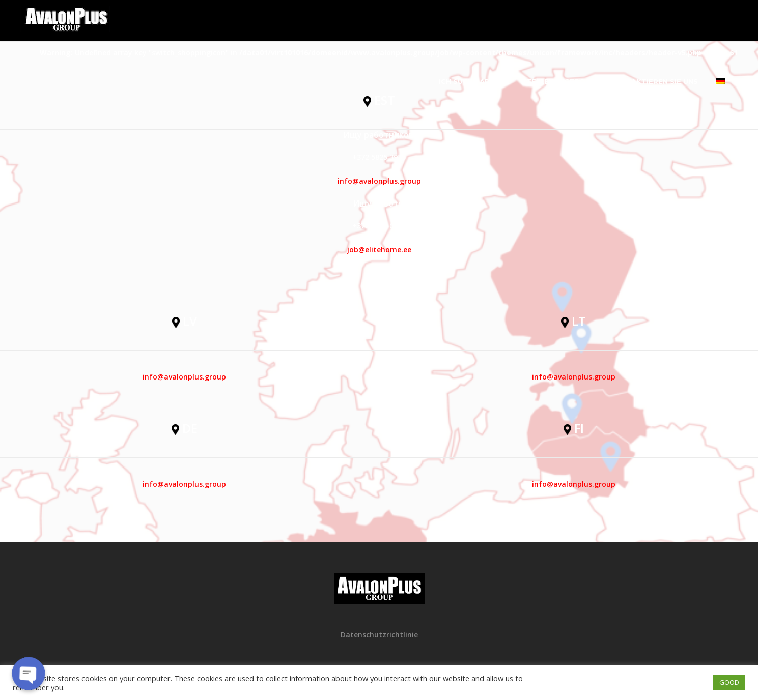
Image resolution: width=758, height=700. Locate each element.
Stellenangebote (558, 81)
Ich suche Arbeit (473, 81)
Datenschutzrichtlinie (379, 635)
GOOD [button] (729, 682)
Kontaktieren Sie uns (654, 81)
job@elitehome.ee (379, 250)
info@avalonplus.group (379, 181)
